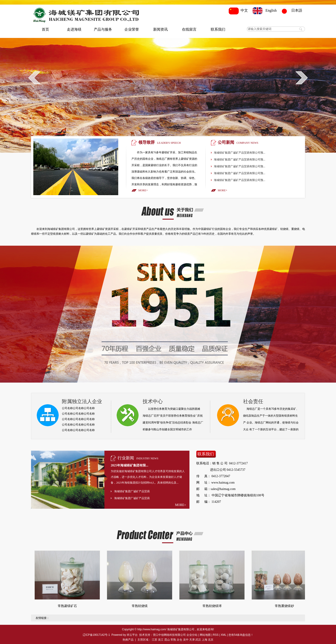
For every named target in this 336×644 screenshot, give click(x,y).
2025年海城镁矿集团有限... (130, 465)
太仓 (179, 640)
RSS (216, 635)
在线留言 (189, 29)
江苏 (155, 640)
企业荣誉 (132, 29)
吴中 (186, 640)
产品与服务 (103, 29)
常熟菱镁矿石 (67, 606)
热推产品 (128, 640)
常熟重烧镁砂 (284, 606)
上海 (205, 640)
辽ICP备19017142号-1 (96, 635)
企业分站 (192, 635)
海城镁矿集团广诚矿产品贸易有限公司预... (240, 153)
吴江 (161, 640)
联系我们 (218, 29)
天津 (192, 640)
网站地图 (205, 635)
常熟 (173, 640)
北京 (211, 640)
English (265, 10)
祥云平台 (132, 635)
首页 (45, 29)
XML (223, 635)
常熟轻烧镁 (140, 606)
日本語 (292, 10)
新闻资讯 (160, 29)
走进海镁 (74, 29)
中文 (239, 10)
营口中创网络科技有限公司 (169, 635)
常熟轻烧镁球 (212, 606)
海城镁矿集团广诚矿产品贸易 (132, 491)
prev (34, 78)
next (302, 78)
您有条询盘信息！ (241, 635)
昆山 (167, 640)
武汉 (198, 640)
